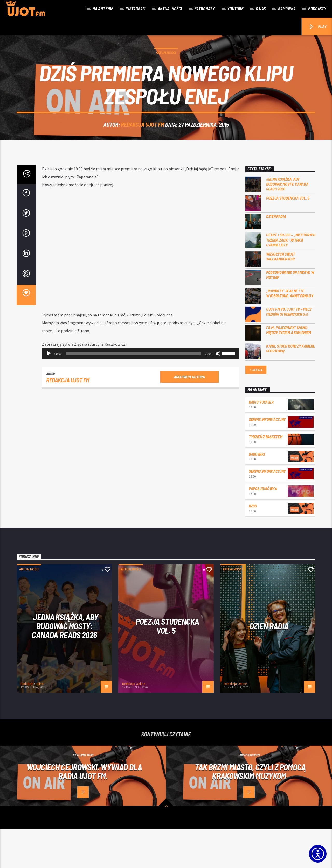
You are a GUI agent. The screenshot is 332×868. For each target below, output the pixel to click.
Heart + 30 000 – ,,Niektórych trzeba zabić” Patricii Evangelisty (291, 279)
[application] (141, 393)
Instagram (135, 8)
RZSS (253, 545)
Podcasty (317, 8)
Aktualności (170, 8)
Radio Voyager (261, 441)
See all (256, 410)
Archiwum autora (189, 416)
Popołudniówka (263, 528)
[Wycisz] (218, 393)
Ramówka (287, 8)
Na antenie (103, 8)
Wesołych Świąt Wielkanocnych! (281, 296)
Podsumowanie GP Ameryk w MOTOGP (290, 314)
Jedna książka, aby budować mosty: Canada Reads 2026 (287, 223)
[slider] (133, 393)
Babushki (257, 493)
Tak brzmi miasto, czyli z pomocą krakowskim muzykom (250, 811)
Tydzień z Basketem (265, 476)
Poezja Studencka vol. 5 (288, 237)
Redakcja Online (32, 723)
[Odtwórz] (49, 393)
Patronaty (205, 8)
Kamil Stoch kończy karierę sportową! (290, 388)
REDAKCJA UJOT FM (143, 144)
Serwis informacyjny (267, 459)
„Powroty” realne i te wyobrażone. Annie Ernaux (290, 333)
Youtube (235, 8)
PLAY (317, 27)
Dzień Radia (276, 256)
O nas (261, 8)
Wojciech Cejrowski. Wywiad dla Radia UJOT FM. (84, 811)
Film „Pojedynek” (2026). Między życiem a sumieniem (289, 369)
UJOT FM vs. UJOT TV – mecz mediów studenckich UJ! (289, 351)
